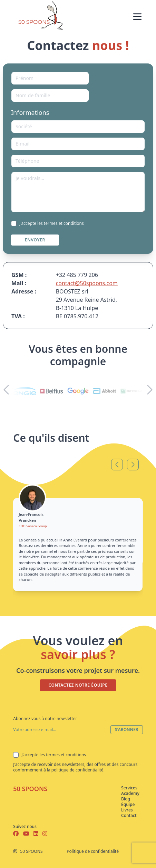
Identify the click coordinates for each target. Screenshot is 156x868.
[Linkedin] (38, 834)
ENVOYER (35, 240)
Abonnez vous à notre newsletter (45, 719)
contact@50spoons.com (87, 283)
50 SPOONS (30, 789)
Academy (126, 794)
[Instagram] (45, 834)
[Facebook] (17, 834)
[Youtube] (27, 834)
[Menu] (137, 17)
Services (126, 788)
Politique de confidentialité (93, 851)
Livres (126, 810)
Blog (126, 799)
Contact (126, 816)
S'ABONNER (127, 730)
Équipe (126, 805)
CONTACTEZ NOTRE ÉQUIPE (78, 685)
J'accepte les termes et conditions (47, 223)
